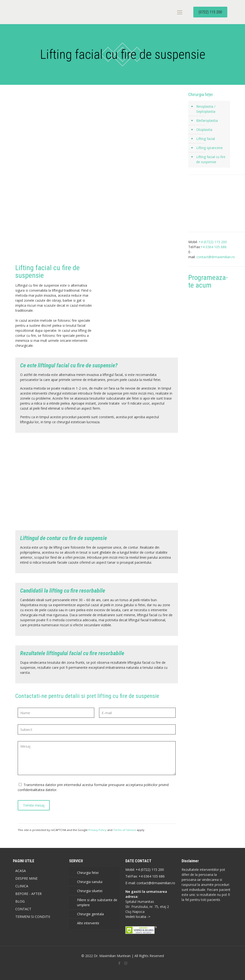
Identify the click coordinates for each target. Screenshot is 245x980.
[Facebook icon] (119, 963)
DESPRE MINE (26, 878)
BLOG (20, 901)
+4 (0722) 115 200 (150, 870)
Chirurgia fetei (88, 873)
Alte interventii (88, 923)
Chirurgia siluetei (90, 891)
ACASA (21, 871)
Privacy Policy (97, 830)
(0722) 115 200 (210, 12)
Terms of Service (125, 830)
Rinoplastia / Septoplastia (206, 109)
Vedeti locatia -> (138, 917)
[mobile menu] (180, 12)
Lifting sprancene (209, 148)
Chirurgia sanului (90, 882)
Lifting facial (206, 139)
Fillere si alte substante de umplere (97, 902)
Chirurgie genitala (90, 914)
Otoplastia (204, 130)
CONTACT (23, 909)
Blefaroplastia (207, 120)
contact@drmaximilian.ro (216, 257)
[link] (55, 482)
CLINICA (22, 886)
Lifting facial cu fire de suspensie (211, 159)
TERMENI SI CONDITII (33, 917)
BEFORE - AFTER (28, 894)
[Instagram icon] (126, 963)
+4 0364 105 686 (151, 876)
